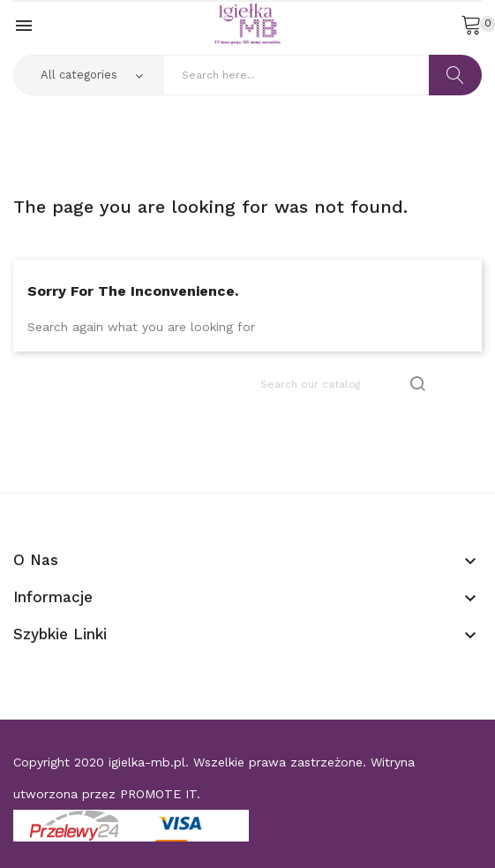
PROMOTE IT (158, 794)
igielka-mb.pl (147, 762)
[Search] (344, 384)
